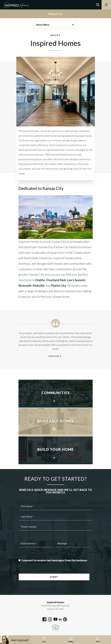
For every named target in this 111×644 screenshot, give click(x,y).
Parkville (39, 285)
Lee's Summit (76, 280)
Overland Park (56, 280)
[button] (98, 9)
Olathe (40, 280)
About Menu (43, 25)
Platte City (59, 285)
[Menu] (106, 5)
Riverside (25, 285)
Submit (54, 577)
